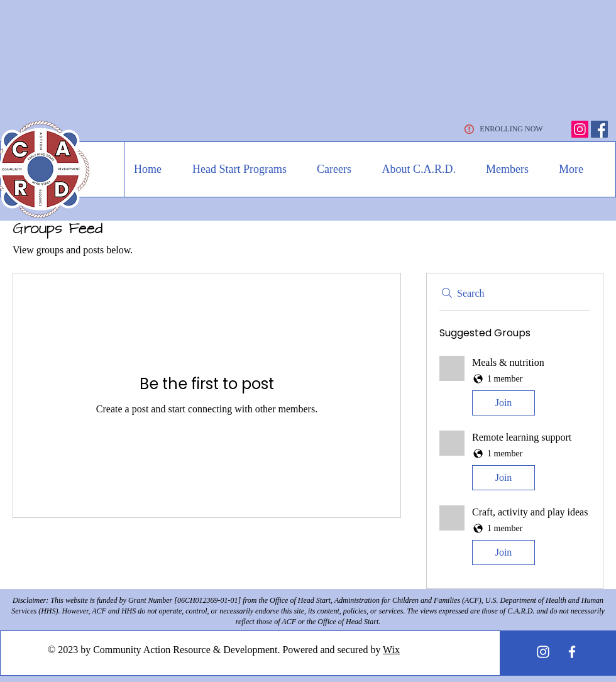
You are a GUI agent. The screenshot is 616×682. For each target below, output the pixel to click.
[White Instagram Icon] (543, 652)
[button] (234, 169)
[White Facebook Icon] (572, 652)
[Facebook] (599, 129)
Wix (391, 650)
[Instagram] (580, 129)
